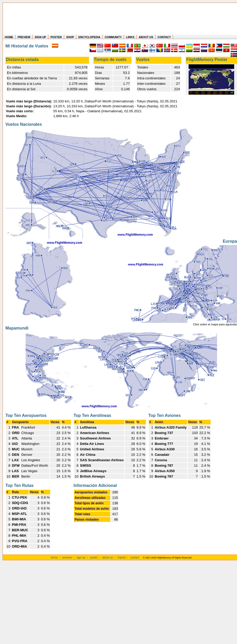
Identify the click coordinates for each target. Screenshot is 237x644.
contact (135, 557)
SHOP (70, 37)
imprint (122, 557)
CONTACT (164, 37)
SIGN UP (40, 37)
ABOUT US (146, 37)
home (54, 557)
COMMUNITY (113, 37)
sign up (81, 557)
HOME (9, 37)
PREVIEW (24, 37)
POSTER (56, 37)
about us (108, 557)
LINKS (130, 37)
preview (67, 557)
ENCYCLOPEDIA (89, 37)
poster (94, 557)
